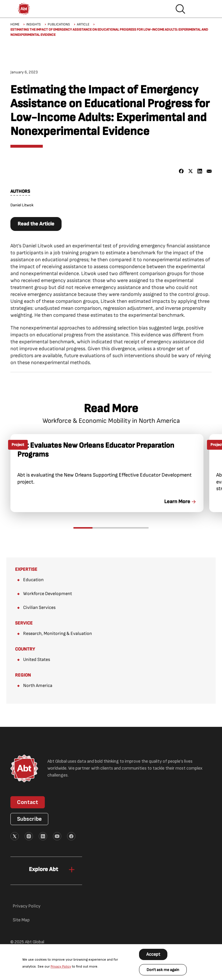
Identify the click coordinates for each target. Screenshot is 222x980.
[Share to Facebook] (181, 171)
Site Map (21, 920)
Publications (59, 24)
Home (15, 24)
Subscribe (29, 819)
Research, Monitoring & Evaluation (58, 634)
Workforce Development (48, 594)
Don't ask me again (163, 970)
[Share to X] (191, 171)
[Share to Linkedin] (200, 171)
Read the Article (36, 224)
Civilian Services (39, 608)
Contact (28, 802)
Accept (153, 954)
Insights (34, 24)
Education (33, 580)
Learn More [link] (177, 502)
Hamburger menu (199, 9)
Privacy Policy (61, 967)
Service (24, 623)
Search (180, 9)
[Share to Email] (209, 171)
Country (25, 649)
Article (83, 24)
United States (37, 660)
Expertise (26, 569)
